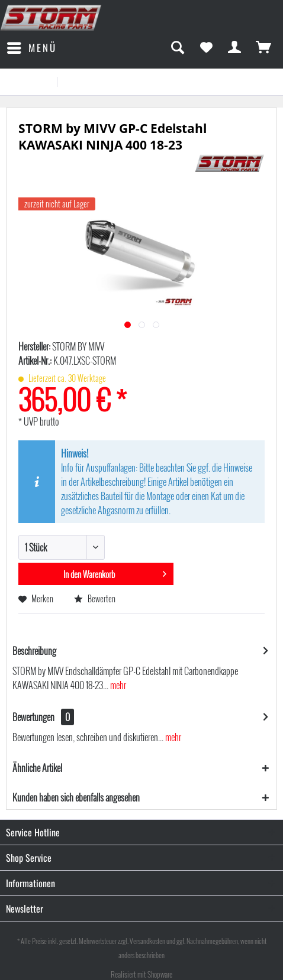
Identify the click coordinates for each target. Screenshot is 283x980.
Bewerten (95, 598)
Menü (32, 47)
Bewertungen (33, 717)
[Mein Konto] (235, 48)
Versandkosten (147, 941)
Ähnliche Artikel (37, 768)
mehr (117, 685)
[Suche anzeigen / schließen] (177, 48)
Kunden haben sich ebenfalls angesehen (76, 797)
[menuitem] (31, 48)
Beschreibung (34, 651)
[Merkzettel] (206, 48)
